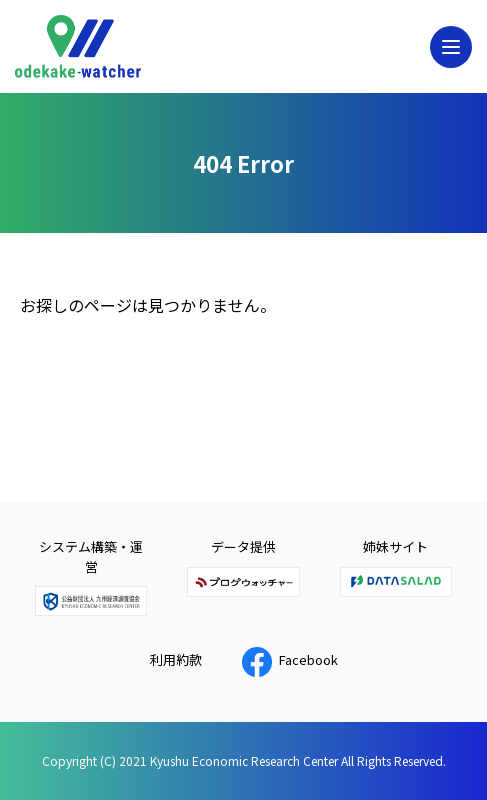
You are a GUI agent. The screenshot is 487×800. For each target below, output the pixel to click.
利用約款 (176, 659)
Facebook (290, 659)
